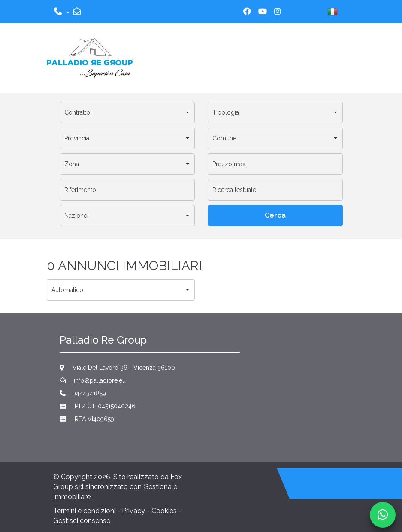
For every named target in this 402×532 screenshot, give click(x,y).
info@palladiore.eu (93, 380)
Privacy (133, 511)
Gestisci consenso (82, 521)
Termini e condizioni (84, 511)
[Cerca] (275, 216)
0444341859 (83, 393)
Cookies (164, 511)
